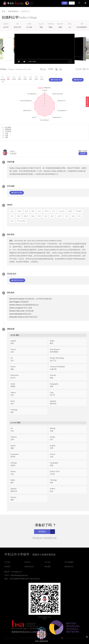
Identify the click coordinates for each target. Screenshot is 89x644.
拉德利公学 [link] (25, 11)
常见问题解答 (69, 562)
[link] (4, 11)
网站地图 (48, 567)
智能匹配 (83, 154)
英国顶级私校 (13, 11)
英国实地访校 (29, 567)
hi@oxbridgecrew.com (19, 575)
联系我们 (7, 567)
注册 (65, 3)
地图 (43, 69)
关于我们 (7, 562)
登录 (72, 3)
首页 (4, 11)
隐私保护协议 (69, 567)
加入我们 (48, 562)
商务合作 (27, 562)
